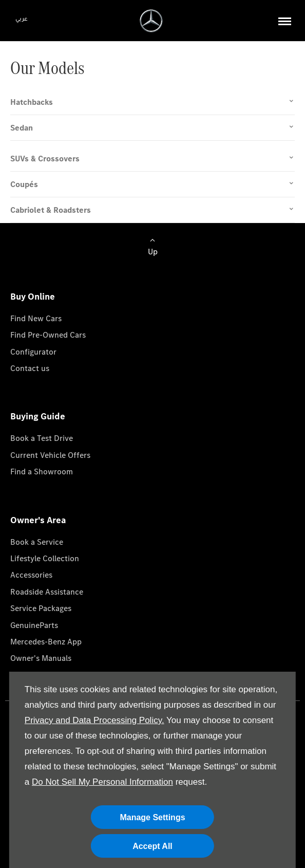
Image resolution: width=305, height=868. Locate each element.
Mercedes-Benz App (46, 642)
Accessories (31, 575)
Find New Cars (36, 318)
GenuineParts (34, 625)
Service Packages (41, 608)
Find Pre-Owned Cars (48, 335)
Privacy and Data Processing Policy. (94, 720)
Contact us (30, 368)
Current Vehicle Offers (50, 455)
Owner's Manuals (41, 658)
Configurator (33, 352)
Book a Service (37, 542)
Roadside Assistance (47, 592)
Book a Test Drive (42, 438)
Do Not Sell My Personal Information (102, 782)
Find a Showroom (42, 472)
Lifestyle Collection (45, 558)
